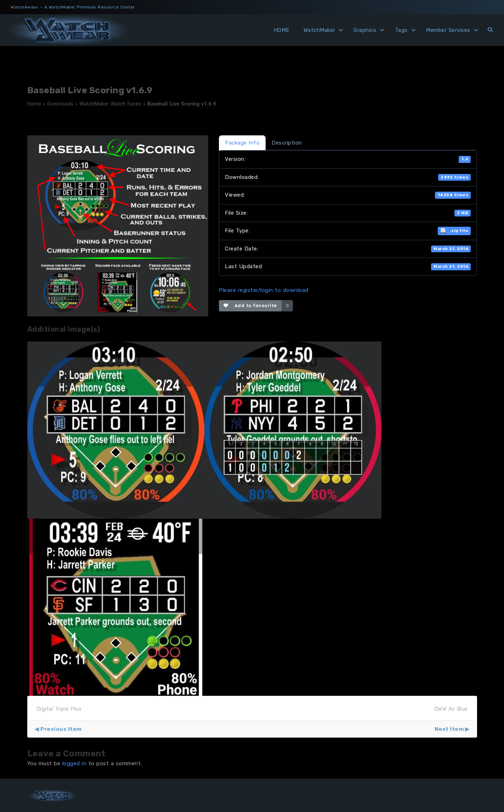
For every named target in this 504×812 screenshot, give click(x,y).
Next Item (449, 729)
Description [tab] (287, 143)
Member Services (448, 30)
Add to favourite (250, 306)
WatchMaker (319, 30)
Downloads (60, 104)
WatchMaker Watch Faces (110, 104)
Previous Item (61, 729)
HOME (282, 30)
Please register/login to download (264, 290)
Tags (401, 30)
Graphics (365, 30)
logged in (75, 763)
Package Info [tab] (242, 143)
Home (34, 104)
